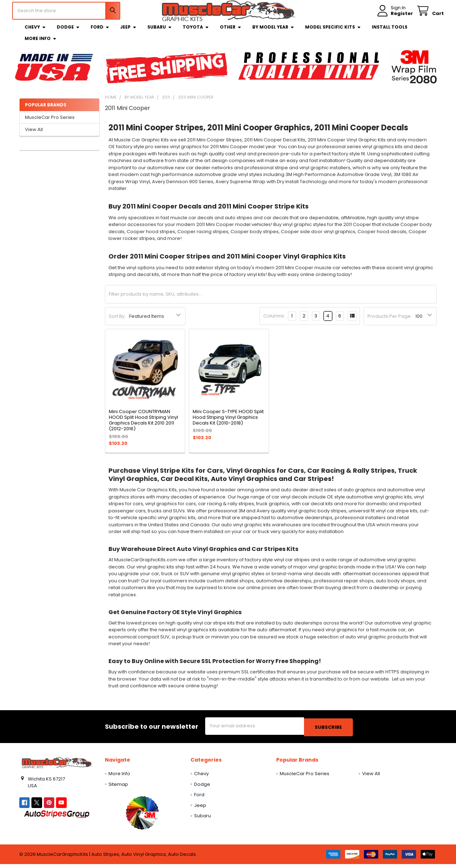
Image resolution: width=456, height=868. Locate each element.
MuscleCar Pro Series (50, 123)
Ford (100, 32)
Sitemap (118, 788)
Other (231, 32)
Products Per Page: (390, 322)
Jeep (128, 32)
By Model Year (273, 32)
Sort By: (117, 322)
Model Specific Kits (333, 32)
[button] (142, 817)
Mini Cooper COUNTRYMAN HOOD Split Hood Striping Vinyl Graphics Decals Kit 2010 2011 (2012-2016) (143, 426)
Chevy (35, 32)
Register (395, 17)
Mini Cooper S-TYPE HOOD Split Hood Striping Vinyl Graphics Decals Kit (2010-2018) (228, 423)
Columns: (274, 321)
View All (34, 135)
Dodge (68, 32)
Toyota (196, 32)
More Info (41, 44)
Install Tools (390, 32)
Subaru (160, 32)
